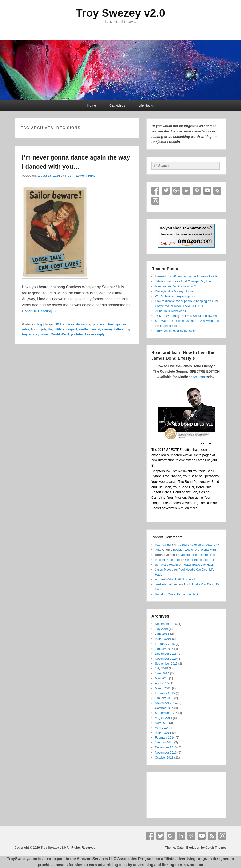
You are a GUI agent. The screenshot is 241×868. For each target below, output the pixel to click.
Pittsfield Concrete (167, 560)
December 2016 (166, 624)
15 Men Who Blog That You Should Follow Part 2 (188, 316)
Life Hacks (146, 105)
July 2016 (161, 629)
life (50, 329)
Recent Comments (167, 537)
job (44, 329)
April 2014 (162, 728)
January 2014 (164, 742)
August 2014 (163, 718)
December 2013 (166, 747)
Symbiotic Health (166, 565)
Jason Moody (164, 570)
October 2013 (164, 757)
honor (35, 329)
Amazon (199, 377)
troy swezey (31, 334)
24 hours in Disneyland (170, 311)
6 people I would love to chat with (193, 550)
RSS (217, 191)
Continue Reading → (39, 311)
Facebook (155, 191)
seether (84, 329)
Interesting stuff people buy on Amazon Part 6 (186, 276)
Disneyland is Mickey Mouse (174, 291)
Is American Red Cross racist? (175, 286)
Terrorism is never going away (175, 331)
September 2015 (166, 664)
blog (39, 324)
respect (72, 329)
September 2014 (166, 713)
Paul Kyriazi (163, 545)
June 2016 (162, 634)
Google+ (176, 191)
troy (127, 329)
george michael (103, 324)
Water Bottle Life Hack (200, 560)
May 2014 (162, 723)
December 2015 (166, 654)
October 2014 (164, 708)
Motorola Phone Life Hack (198, 555)
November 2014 (166, 703)
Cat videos (117, 105)
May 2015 (162, 678)
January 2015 (164, 698)
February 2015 (165, 693)
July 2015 (161, 668)
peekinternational (167, 584)
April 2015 (162, 683)
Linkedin (186, 191)
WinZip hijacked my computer (175, 296)
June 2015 (162, 673)
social (96, 329)
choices (68, 324)
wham (45, 334)
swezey (107, 329)
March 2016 (163, 639)
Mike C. (160, 550)
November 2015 (166, 659)
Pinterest (197, 191)
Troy (68, 176)
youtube (77, 334)
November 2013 (166, 753)
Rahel (159, 594)
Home (92, 105)
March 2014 (163, 733)
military (59, 329)
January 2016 (164, 649)
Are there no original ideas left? (198, 545)
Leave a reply (86, 176)
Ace (157, 579)
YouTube (207, 191)
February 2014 (165, 738)
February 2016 (165, 644)
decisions (83, 324)
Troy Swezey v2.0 (120, 13)
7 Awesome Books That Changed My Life (183, 281)
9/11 (58, 324)
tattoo (118, 329)
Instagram (155, 201)
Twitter (166, 191)
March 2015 (163, 688)
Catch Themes (216, 847)
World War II (60, 334)
